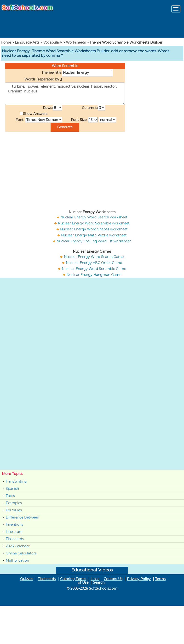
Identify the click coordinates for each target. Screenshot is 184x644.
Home (6, 42)
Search (99, 582)
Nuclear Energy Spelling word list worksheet (94, 241)
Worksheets (76, 42)
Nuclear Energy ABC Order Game (94, 263)
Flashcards (15, 539)
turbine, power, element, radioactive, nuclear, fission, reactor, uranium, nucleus (65, 94)
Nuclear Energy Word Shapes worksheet (94, 229)
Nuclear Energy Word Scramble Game (94, 269)
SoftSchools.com (103, 588)
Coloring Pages (73, 579)
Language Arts (27, 42)
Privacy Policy (139, 579)
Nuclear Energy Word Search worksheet (94, 217)
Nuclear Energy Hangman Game (94, 275)
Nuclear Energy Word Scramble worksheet (94, 223)
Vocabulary (53, 42)
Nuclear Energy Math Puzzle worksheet (94, 235)
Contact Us (113, 579)
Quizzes (27, 579)
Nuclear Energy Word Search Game (94, 257)
